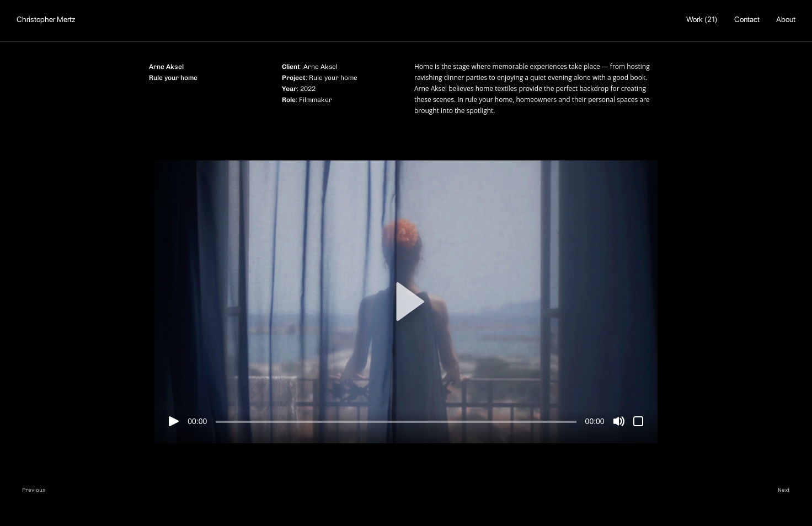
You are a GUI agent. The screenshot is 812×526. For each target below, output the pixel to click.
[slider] (396, 422)
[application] (406, 302)
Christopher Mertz (46, 19)
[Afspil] (174, 421)
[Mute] (619, 421)
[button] (406, 302)
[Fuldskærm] (638, 421)
